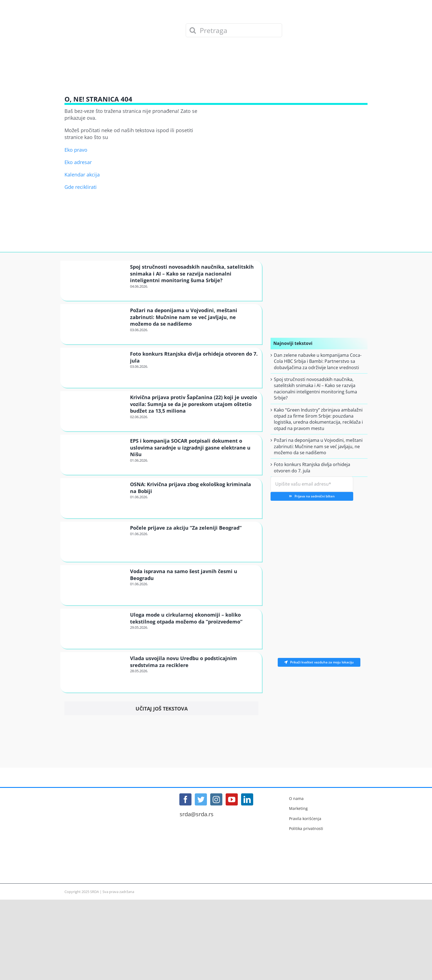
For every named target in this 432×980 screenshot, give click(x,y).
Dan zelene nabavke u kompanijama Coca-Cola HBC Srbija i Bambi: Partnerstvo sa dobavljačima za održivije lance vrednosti (318, 361)
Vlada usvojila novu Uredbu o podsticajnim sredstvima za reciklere (183, 661)
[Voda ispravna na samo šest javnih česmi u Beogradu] (94, 585)
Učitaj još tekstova (162, 709)
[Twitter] (201, 799)
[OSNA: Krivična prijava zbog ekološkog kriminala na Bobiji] (94, 498)
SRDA (94, 892)
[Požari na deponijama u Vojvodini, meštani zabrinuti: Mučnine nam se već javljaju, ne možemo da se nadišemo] (94, 324)
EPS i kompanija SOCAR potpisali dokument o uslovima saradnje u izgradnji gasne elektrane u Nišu (190, 447)
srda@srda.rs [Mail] (197, 814)
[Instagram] (216, 799)
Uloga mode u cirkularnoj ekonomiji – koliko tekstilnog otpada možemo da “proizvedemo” (186, 618)
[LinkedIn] (247, 799)
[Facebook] (185, 799)
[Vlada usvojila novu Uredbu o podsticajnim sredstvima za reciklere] (94, 672)
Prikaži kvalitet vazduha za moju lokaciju (319, 662)
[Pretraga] (234, 30)
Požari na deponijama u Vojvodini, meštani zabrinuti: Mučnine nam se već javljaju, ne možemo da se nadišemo (184, 317)
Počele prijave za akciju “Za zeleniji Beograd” (186, 528)
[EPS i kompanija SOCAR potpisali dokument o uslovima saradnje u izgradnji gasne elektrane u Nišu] (94, 454)
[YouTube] (232, 799)
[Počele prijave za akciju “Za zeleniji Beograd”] (94, 541)
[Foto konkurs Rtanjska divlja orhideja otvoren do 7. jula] (94, 367)
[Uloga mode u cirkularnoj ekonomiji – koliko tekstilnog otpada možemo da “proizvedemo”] (94, 628)
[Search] (193, 30)
